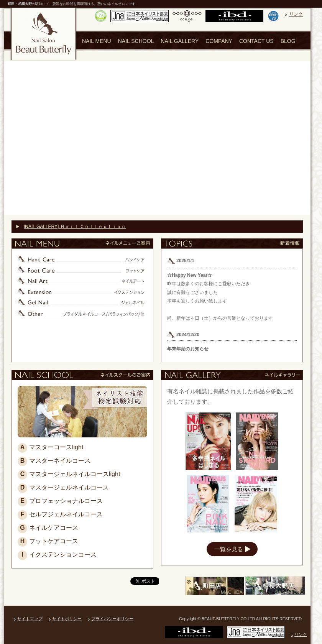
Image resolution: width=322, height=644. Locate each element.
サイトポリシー (67, 619)
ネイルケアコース (48, 528)
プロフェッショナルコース (60, 501)
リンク (296, 14)
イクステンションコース (57, 554)
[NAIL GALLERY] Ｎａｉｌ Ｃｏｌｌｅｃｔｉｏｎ (75, 227)
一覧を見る (232, 549)
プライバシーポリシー (112, 619)
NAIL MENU (97, 41)
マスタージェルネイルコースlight (69, 474)
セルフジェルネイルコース (60, 514)
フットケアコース (48, 541)
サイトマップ (30, 619)
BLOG (288, 41)
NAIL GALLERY (180, 41)
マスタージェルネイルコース (63, 487)
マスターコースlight (50, 447)
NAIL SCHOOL (136, 41)
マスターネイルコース (54, 461)
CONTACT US (256, 41)
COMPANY (219, 41)
